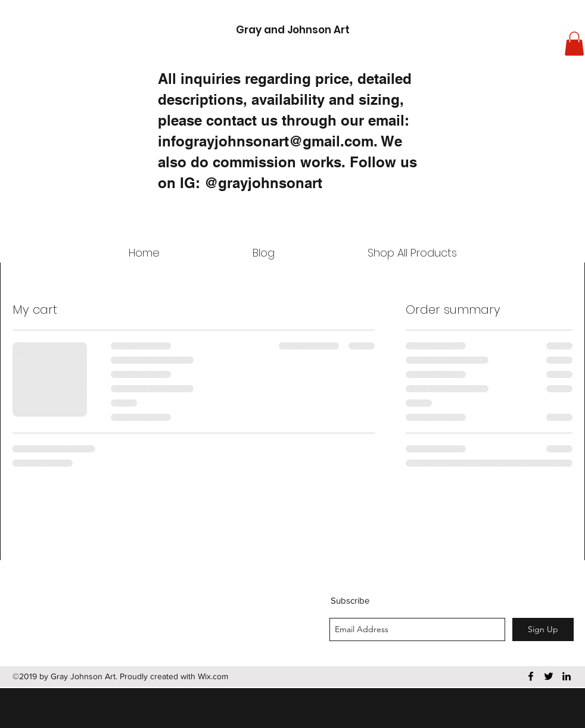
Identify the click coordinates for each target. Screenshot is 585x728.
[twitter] (549, 676)
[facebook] (531, 676)
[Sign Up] (543, 629)
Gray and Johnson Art (293, 30)
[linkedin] (567, 676)
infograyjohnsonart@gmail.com (266, 141)
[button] (574, 44)
